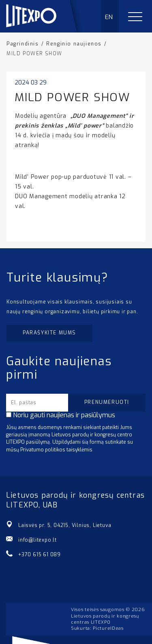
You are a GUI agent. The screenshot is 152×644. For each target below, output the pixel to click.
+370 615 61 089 (40, 555)
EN (109, 17)
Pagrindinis (23, 44)
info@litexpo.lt (37, 540)
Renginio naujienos (74, 44)
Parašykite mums (49, 333)
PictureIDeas (108, 628)
